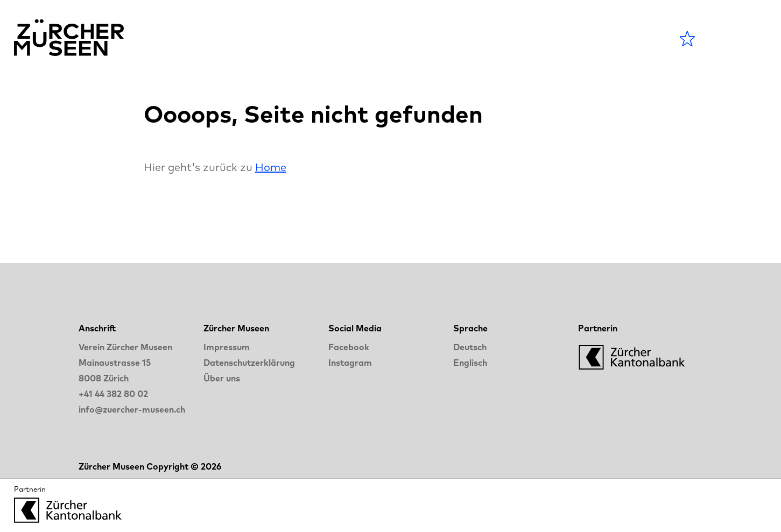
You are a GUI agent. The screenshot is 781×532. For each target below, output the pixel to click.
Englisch (470, 363)
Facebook (349, 347)
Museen (407, 38)
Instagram (350, 363)
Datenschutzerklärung (249, 363)
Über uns (222, 378)
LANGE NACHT (548, 38)
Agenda (338, 38)
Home (271, 167)
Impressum (227, 347)
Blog (464, 38)
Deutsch (470, 347)
